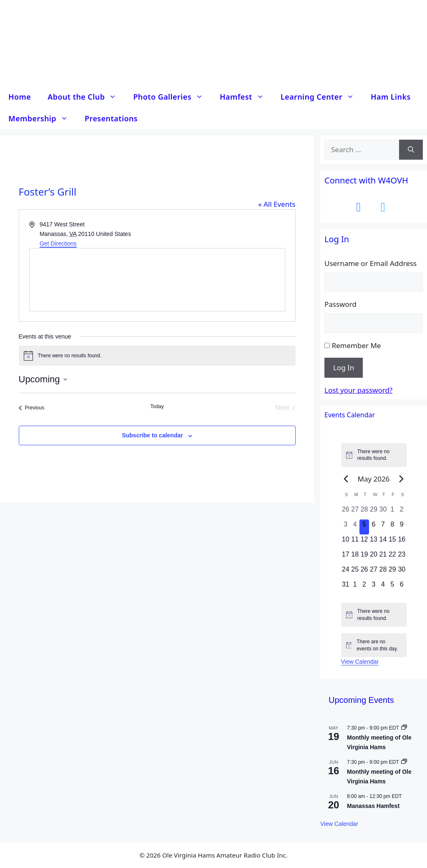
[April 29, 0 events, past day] (374, 512)
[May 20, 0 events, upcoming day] (374, 557)
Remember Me (356, 345)
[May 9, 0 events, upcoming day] (402, 527)
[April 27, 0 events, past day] (355, 512)
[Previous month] (346, 479)
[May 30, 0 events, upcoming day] (402, 572)
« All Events (277, 204)
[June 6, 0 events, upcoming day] (402, 587)
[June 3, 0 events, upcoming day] (374, 587)
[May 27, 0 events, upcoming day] (374, 572)
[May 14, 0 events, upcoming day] (383, 542)
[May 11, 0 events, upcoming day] (355, 542)
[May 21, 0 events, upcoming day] (383, 557)
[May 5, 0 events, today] (364, 527)
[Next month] (401, 479)
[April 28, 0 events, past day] (364, 512)
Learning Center (322, 97)
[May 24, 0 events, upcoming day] (346, 572)
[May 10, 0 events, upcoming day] (346, 542)
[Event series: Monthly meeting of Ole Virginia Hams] (404, 728)
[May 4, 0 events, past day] (355, 527)
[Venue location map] (157, 280)
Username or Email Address (370, 263)
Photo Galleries (172, 97)
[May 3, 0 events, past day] (346, 527)
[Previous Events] (32, 408)
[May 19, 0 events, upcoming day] (364, 557)
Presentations (111, 118)
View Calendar (360, 662)
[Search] (411, 150)
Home (20, 97)
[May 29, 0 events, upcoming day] (392, 572)
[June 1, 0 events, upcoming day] (355, 587)
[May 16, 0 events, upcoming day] (402, 542)
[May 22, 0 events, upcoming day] (392, 557)
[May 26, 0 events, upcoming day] (364, 572)
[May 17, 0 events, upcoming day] (346, 557)
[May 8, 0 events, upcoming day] (392, 527)
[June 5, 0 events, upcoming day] (392, 587)
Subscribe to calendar (152, 435)
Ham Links (391, 97)
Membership (42, 118)
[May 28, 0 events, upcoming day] (383, 572)
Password (340, 304)
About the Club (86, 97)
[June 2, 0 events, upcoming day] (364, 587)
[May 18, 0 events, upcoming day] (355, 557)
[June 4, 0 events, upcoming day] (383, 587)
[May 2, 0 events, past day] (402, 512)
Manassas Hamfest (373, 806)
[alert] (157, 356)
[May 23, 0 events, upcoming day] (402, 557)
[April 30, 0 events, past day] (383, 512)
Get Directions (58, 243)
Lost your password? (358, 390)
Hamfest (246, 97)
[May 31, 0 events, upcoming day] (346, 587)
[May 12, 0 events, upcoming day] (364, 542)
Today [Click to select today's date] (157, 406)
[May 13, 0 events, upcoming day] (374, 542)
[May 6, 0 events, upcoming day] (374, 527)
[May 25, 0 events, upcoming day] (355, 572)
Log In (344, 368)
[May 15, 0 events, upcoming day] (392, 542)
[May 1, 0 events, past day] (392, 512)
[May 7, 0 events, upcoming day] (383, 527)
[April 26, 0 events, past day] (346, 512)
